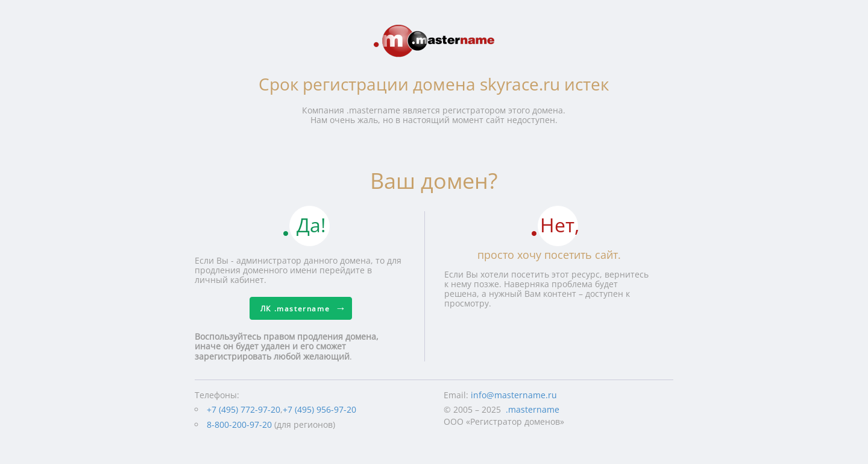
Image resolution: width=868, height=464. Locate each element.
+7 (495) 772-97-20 (244, 409)
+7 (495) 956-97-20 (319, 409)
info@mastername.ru (514, 395)
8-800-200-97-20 (239, 424)
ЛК (295, 309)
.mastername (533, 409)
